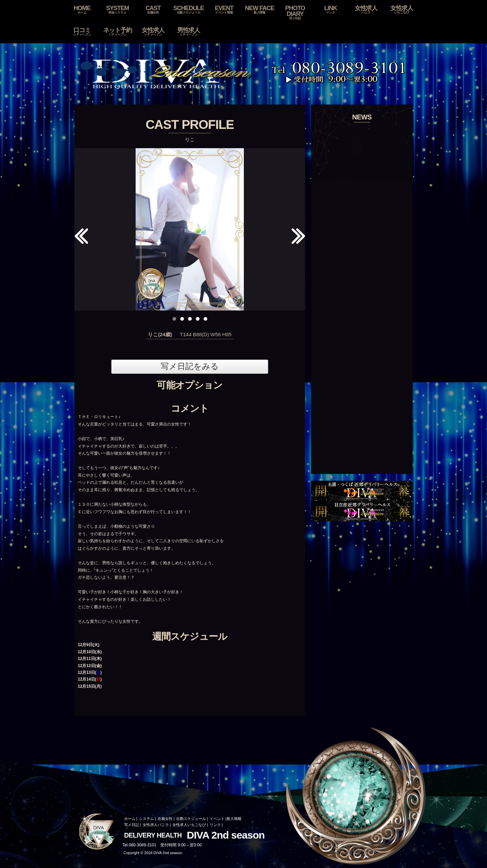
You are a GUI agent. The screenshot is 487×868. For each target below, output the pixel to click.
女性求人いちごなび (189, 825)
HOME (82, 10)
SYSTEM (118, 10)
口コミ (82, 32)
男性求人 (189, 32)
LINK (331, 10)
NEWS (362, 117)
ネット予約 (118, 32)
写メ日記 (132, 825)
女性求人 (366, 10)
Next (301, 226)
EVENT (224, 10)
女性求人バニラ (156, 825)
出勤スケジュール (191, 819)
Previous (81, 239)
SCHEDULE (189, 10)
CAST (153, 10)
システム (146, 819)
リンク (215, 825)
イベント (217, 819)
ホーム (130, 819)
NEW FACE (260, 10)
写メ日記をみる (190, 366)
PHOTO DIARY (295, 13)
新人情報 (234, 819)
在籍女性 (165, 819)
